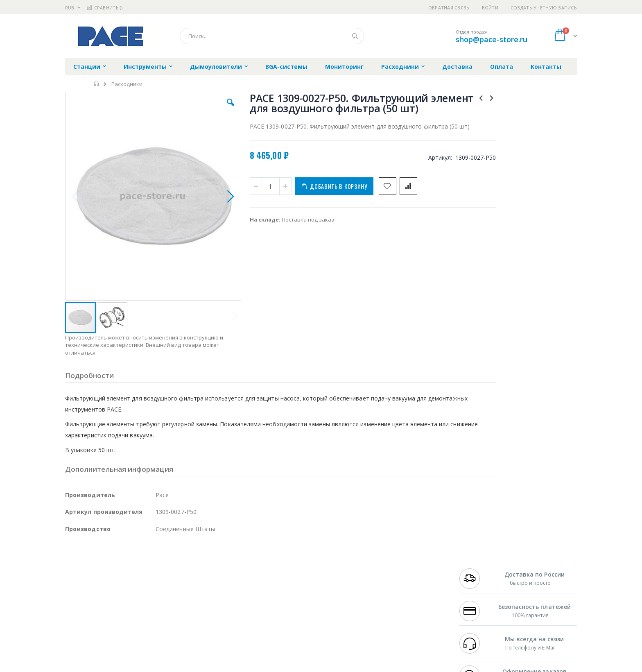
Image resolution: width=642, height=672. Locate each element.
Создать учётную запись (544, 8)
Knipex (106, 633)
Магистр (188, 569)
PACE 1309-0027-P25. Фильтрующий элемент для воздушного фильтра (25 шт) (528, 272)
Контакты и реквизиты (401, 561)
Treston (75, 617)
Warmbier (104, 617)
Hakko (73, 561)
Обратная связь (449, 8)
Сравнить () (105, 8)
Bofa (71, 569)
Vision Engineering (88, 601)
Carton (157, 601)
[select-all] (533, 249)
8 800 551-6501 (480, 585)
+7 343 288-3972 (477, 577)
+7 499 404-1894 (477, 561)
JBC (112, 561)
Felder (131, 585)
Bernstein (77, 633)
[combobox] (272, 36)
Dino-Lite (130, 601)
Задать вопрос (260, 617)
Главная (97, 84)
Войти (490, 8)
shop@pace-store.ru (492, 39)
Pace (129, 561)
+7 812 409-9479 (477, 569)
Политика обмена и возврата (279, 577)
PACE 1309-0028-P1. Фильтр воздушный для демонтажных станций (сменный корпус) (528, 312)
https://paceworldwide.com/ (224, 666)
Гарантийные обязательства (278, 561)
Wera (129, 633)
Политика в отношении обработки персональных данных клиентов (286, 597)
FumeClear (98, 569)
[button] (211, 109)
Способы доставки (395, 577)
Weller (151, 561)
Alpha (108, 585)
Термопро (156, 569)
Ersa (94, 561)
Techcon (135, 617)
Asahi (154, 585)
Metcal (127, 569)
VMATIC (162, 617)
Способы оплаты (393, 593)
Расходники (127, 84)
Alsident (177, 561)
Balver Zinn (79, 585)
